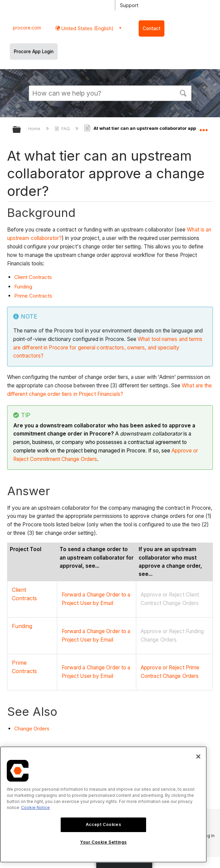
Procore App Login (34, 52)
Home (35, 128)
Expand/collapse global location (203, 127)
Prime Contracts (33, 296)
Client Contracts (33, 277)
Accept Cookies (103, 824)
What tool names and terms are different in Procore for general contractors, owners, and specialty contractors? (108, 348)
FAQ (63, 128)
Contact (152, 28)
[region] (103, 804)
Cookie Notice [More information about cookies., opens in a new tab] (35, 808)
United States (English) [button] (87, 28)
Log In (208, 836)
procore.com (27, 28)
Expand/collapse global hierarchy (21, 130)
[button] (183, 93)
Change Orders (32, 729)
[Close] (198, 756)
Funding (23, 287)
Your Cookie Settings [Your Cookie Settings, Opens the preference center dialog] (103, 842)
